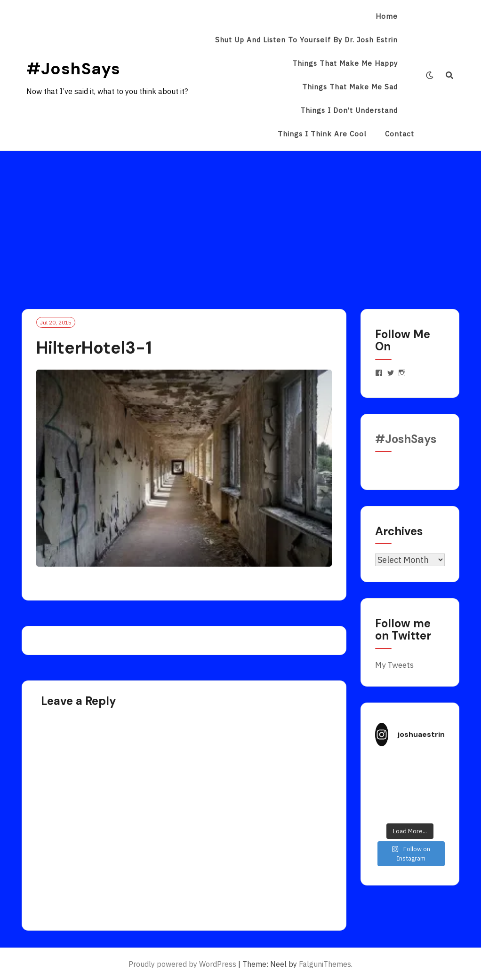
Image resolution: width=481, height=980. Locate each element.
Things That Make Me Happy (345, 63)
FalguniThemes (325, 964)
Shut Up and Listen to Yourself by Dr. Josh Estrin (306, 40)
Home (387, 16)
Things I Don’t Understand (349, 110)
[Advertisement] (240, 221)
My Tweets (394, 665)
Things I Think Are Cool (322, 134)
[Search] (450, 75)
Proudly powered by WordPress (182, 964)
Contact (400, 134)
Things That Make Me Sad (350, 87)
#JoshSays (73, 69)
